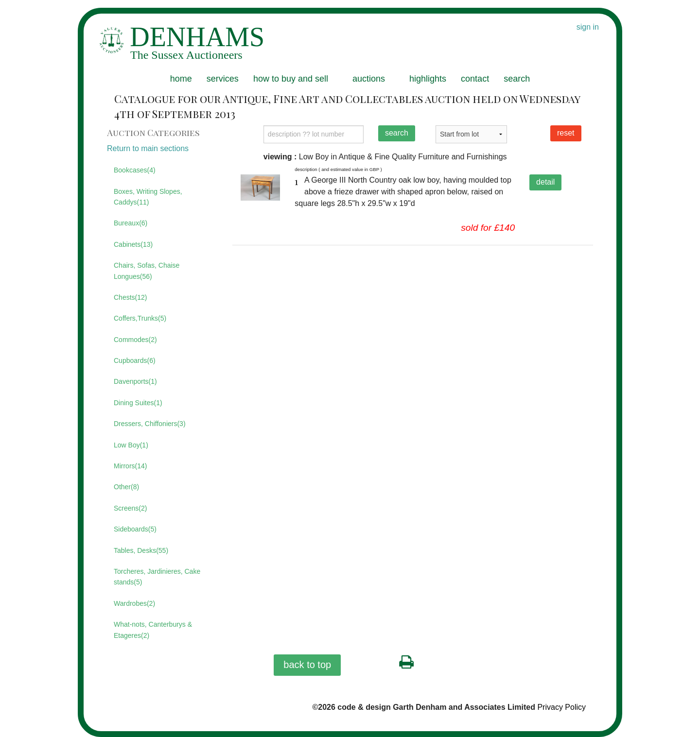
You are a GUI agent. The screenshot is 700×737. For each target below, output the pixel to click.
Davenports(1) (135, 381)
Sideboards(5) (135, 529)
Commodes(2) (135, 340)
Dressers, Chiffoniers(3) (150, 424)
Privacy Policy (561, 707)
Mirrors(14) (130, 466)
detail (545, 182)
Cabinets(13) (133, 244)
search (517, 79)
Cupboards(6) (135, 360)
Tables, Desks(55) (141, 550)
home (181, 79)
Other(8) (126, 487)
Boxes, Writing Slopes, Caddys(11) (148, 197)
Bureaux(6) (131, 223)
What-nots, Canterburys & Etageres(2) (153, 630)
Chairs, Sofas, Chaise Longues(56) (147, 271)
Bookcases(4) (135, 170)
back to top (307, 665)
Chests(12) (130, 297)
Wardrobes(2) (134, 603)
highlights (428, 79)
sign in (588, 27)
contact (475, 79)
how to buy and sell (291, 79)
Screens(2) (130, 508)
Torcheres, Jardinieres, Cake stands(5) (157, 577)
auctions (369, 79)
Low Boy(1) (131, 445)
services (223, 79)
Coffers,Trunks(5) (140, 318)
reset (566, 133)
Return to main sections (148, 148)
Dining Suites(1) (138, 403)
